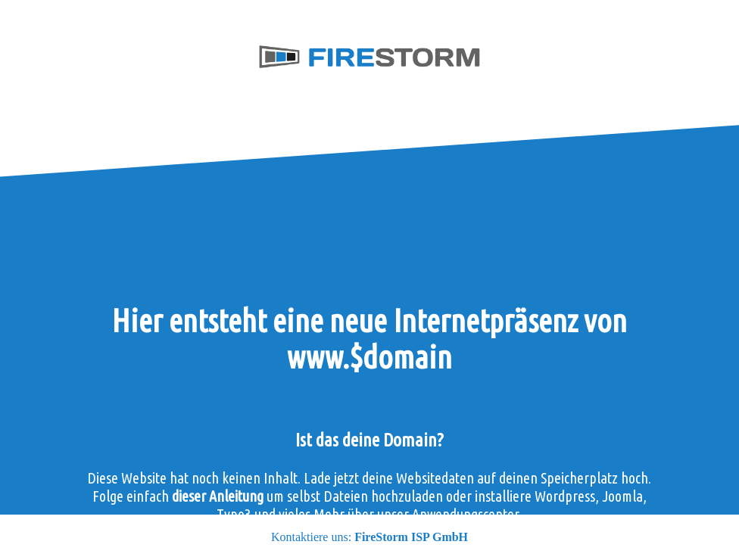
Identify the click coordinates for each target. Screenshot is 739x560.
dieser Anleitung (218, 496)
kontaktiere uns (471, 551)
